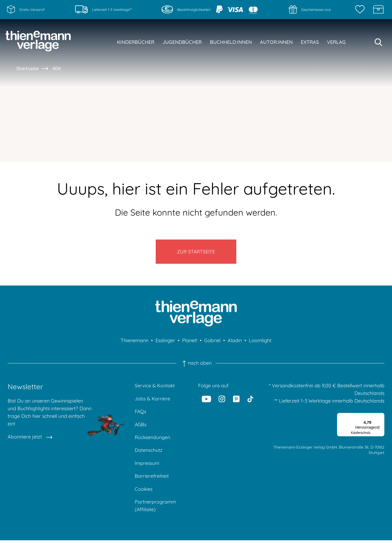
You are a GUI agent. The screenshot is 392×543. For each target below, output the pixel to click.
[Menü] (381, 417)
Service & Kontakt (155, 387)
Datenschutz (149, 452)
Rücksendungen (153, 439)
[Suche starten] (378, 42)
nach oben (196, 364)
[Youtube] (206, 400)
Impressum (147, 465)
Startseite (27, 68)
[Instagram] (222, 400)
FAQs (141, 413)
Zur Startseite (196, 252)
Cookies (144, 491)
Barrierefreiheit (152, 478)
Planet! (190, 341)
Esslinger (165, 341)
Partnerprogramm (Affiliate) (155, 508)
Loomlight (260, 341)
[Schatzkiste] (378, 10)
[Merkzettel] (361, 10)
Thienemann (134, 341)
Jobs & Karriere (152, 400)
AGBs (141, 426)
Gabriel (212, 341)
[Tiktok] (250, 400)
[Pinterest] (236, 400)
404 (56, 68)
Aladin (235, 341)
